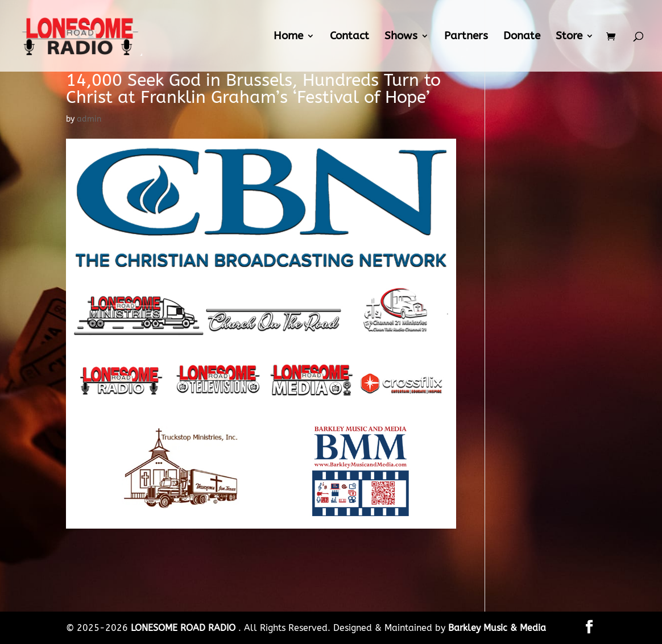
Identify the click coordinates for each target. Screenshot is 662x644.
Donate (522, 37)
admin (89, 119)
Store (569, 37)
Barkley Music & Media (497, 628)
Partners (466, 37)
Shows (401, 37)
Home (288, 37)
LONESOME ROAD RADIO (185, 628)
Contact (349, 37)
